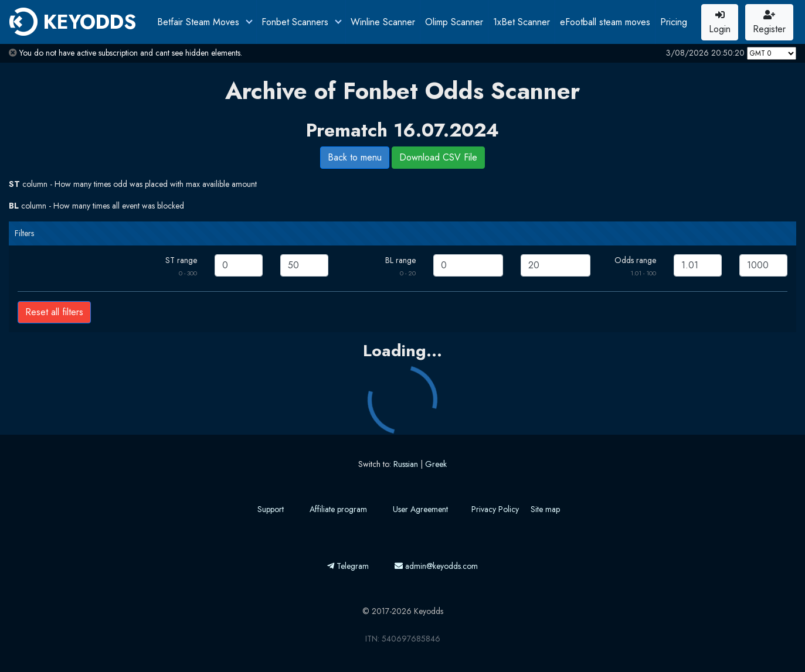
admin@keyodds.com (436, 566)
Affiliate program (338, 509)
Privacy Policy (495, 509)
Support (271, 509)
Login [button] (720, 23)
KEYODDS (73, 22)
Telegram (348, 566)
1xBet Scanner (522, 22)
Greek (436, 464)
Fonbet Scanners (296, 22)
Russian (406, 464)
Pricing (674, 22)
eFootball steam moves (605, 22)
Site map (545, 509)
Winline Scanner (383, 22)
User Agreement (420, 509)
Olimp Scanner (454, 22)
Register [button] (769, 23)
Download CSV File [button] (438, 157)
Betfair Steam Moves (200, 22)
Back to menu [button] (355, 157)
